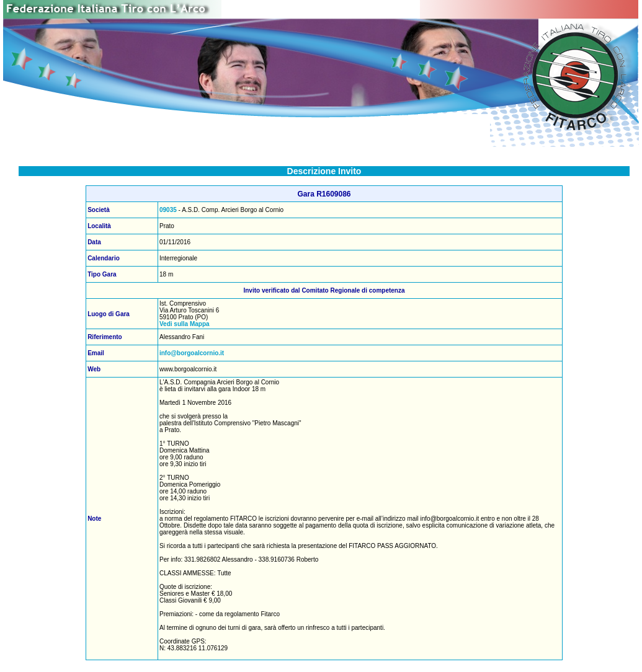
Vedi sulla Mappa (185, 324)
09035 (168, 210)
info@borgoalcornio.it (192, 353)
